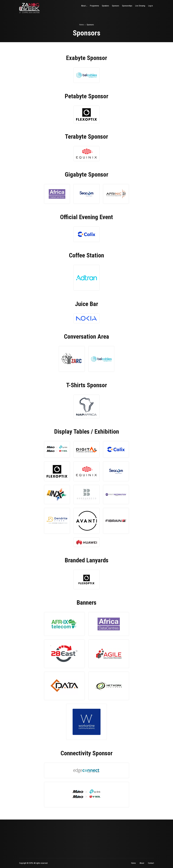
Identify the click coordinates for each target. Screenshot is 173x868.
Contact (151, 863)
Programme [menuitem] (94, 6)
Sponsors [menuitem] (116, 6)
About (142, 863)
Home (133, 863)
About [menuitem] (84, 7)
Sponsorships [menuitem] (127, 6)
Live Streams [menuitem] (141, 7)
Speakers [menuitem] (105, 6)
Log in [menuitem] (150, 6)
